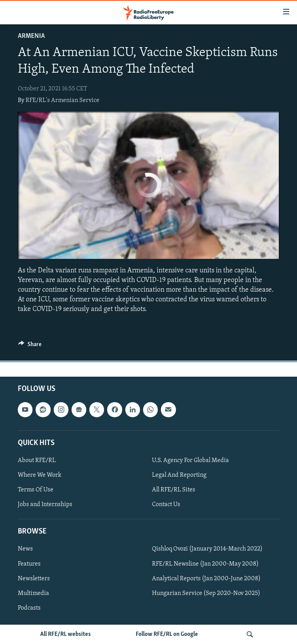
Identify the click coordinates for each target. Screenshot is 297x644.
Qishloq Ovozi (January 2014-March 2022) (207, 549)
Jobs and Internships (45, 505)
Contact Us (166, 505)
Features (29, 564)
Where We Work (40, 475)
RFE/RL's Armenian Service (62, 100)
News (25, 549)
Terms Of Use (36, 490)
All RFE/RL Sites (174, 490)
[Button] (30, 346)
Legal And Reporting (179, 475)
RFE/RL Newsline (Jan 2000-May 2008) (205, 564)
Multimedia (33, 593)
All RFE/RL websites (66, 634)
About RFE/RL (37, 460)
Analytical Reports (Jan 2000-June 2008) (206, 578)
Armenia (31, 36)
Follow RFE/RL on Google (167, 634)
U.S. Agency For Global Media (190, 460)
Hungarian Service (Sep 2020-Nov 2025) (206, 593)
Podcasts (29, 608)
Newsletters (34, 578)
